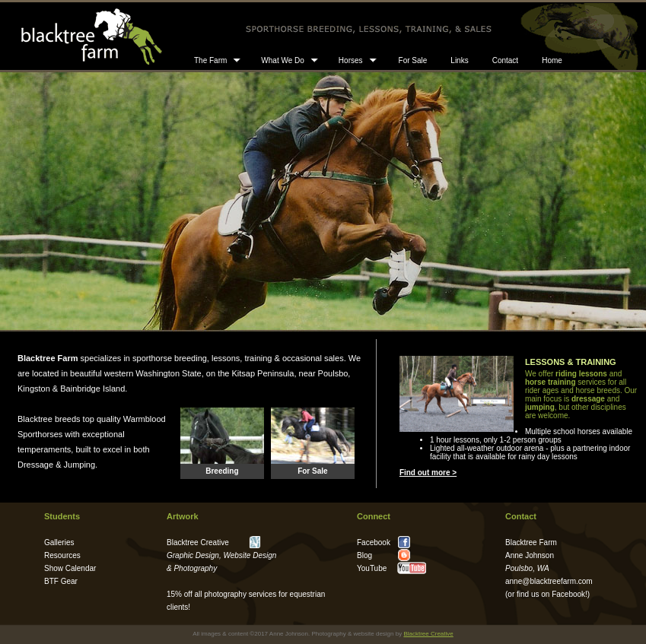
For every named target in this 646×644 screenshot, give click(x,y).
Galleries (59, 542)
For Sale (413, 60)
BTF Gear (61, 581)
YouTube (372, 568)
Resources (62, 555)
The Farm (210, 60)
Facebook (568, 594)
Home (552, 60)
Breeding (222, 471)
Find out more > (428, 473)
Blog (364, 555)
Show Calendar (70, 568)
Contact (505, 60)
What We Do (283, 60)
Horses (351, 60)
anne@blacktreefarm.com (549, 581)
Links (459, 60)
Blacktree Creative (198, 542)
